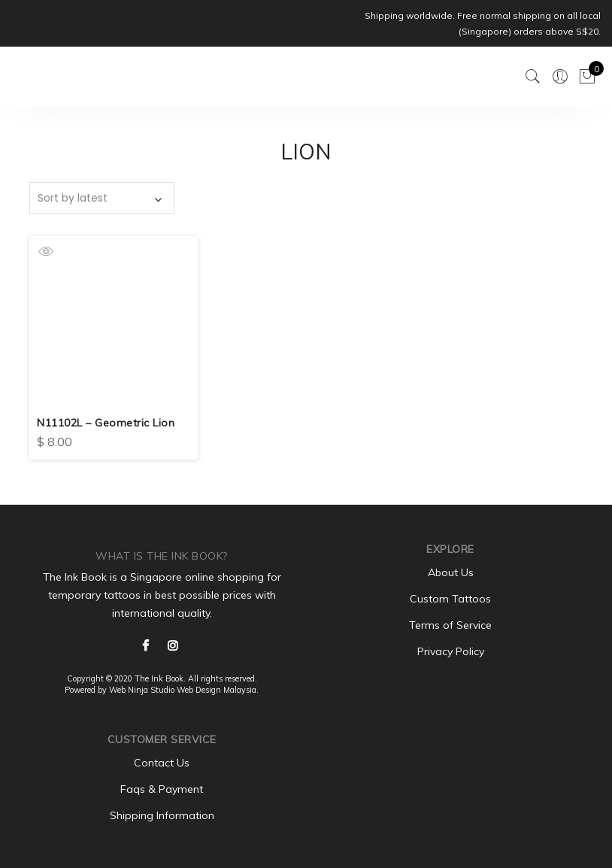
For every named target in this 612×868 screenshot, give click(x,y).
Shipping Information (162, 815)
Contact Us (162, 763)
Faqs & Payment (162, 789)
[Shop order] (102, 198)
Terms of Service (450, 625)
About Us (451, 572)
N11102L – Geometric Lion (106, 423)
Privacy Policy (451, 651)
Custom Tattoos (450, 599)
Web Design (199, 690)
